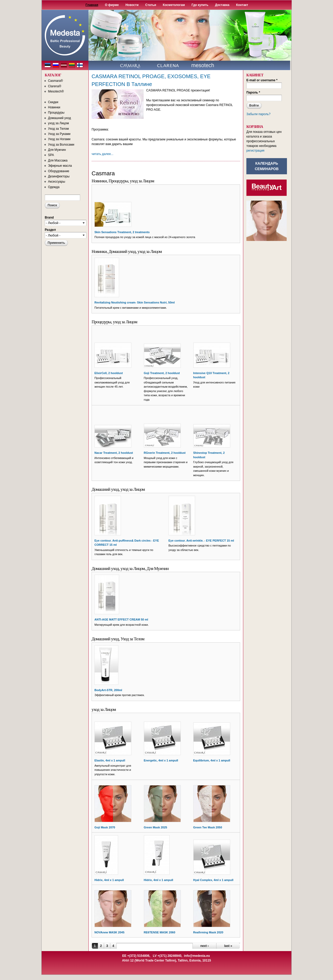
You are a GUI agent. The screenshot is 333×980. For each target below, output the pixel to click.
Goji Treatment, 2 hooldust (162, 373)
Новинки (54, 107)
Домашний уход (59, 118)
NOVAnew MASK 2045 (109, 932)
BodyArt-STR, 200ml (108, 690)
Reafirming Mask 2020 (208, 932)
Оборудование (59, 171)
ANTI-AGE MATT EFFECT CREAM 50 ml (121, 619)
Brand (49, 218)
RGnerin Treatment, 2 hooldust (165, 453)
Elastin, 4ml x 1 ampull (110, 760)
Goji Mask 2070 (105, 827)
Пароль (253, 92)
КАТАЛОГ (53, 75)
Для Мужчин (57, 150)
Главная (92, 5)
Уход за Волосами (61, 145)
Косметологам (174, 5)
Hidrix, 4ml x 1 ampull (109, 880)
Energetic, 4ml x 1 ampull (161, 760)
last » (228, 946)
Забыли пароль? (258, 114)
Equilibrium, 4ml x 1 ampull (212, 760)
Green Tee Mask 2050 (208, 827)
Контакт (242, 5)
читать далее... (103, 154)
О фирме (112, 5)
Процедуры (56, 113)
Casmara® (55, 81)
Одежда (54, 187)
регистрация (255, 151)
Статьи (151, 5)
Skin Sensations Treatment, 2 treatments (122, 232)
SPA (51, 155)
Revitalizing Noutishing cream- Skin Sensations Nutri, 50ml (135, 302)
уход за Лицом (58, 123)
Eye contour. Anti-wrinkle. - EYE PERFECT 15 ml (201, 541)
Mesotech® (56, 91)
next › (204, 946)
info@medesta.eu (197, 956)
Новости (132, 5)
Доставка (222, 5)
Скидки (53, 102)
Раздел (50, 230)
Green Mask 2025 (156, 827)
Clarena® (55, 86)
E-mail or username (262, 80)
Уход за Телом (58, 129)
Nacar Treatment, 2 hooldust (114, 453)
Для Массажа (58, 160)
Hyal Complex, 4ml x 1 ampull (213, 880)
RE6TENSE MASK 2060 (160, 932)
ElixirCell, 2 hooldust (109, 373)
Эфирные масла (60, 166)
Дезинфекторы (59, 176)
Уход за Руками (59, 134)
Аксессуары (56, 182)
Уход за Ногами (59, 139)
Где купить (200, 5)
